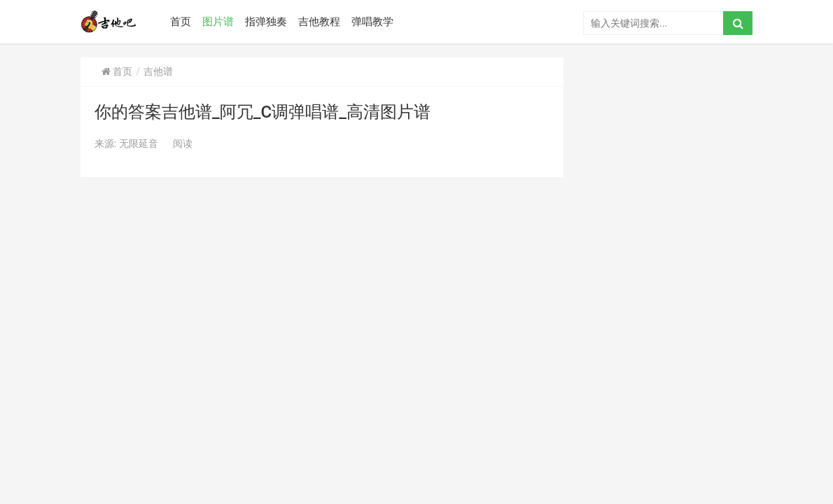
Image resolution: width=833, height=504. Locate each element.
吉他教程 (319, 22)
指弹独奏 (266, 22)
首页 (181, 22)
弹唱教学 (372, 22)
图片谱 (218, 22)
